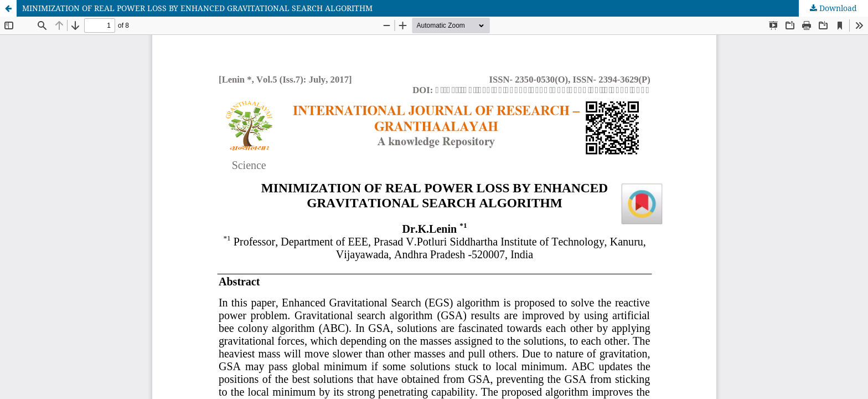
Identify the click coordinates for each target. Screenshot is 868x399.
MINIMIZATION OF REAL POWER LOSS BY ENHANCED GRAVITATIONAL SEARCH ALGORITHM (197, 8)
